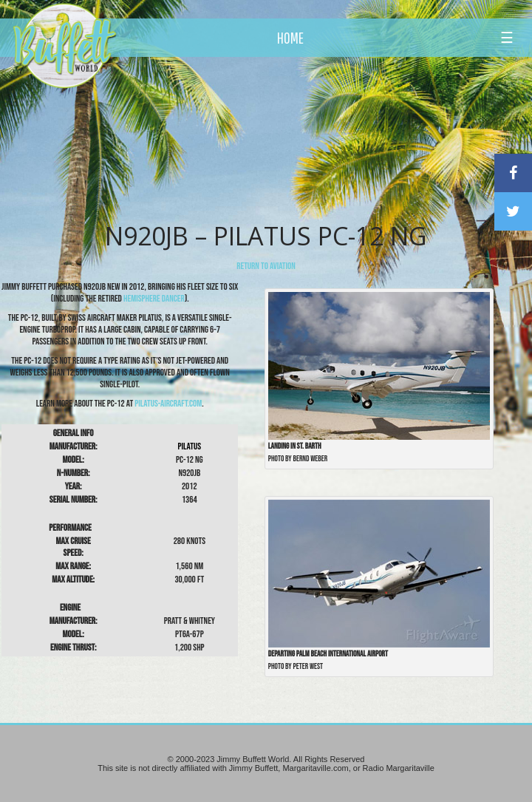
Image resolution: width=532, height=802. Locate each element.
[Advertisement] (309, 137)
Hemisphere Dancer (154, 299)
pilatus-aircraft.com (168, 404)
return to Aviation (266, 266)
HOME (290, 38)
